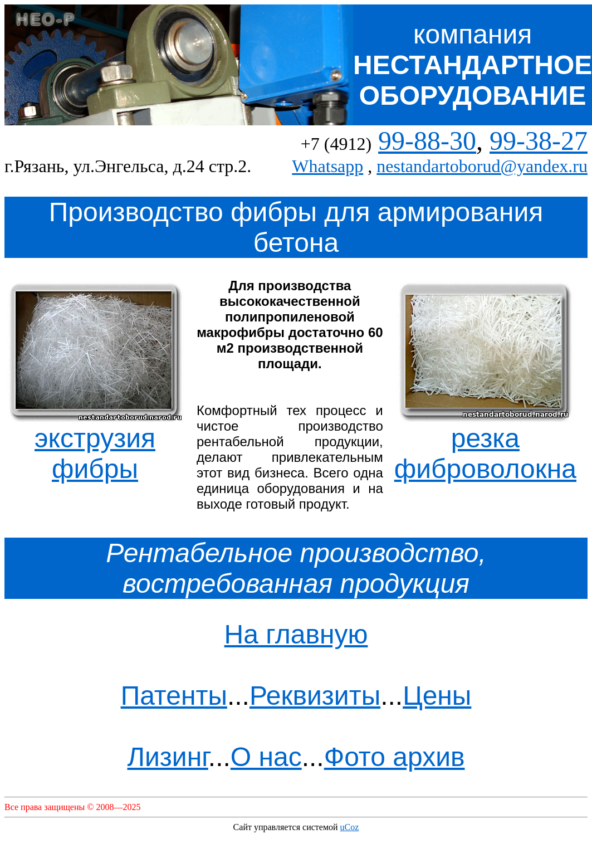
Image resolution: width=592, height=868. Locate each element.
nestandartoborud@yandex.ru (482, 166)
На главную (296, 634)
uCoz (350, 827)
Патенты (174, 696)
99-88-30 (427, 141)
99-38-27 (539, 141)
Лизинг (168, 757)
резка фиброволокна (485, 441)
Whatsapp (327, 166)
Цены (437, 696)
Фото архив (395, 757)
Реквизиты (315, 696)
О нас (266, 757)
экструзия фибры (95, 441)
